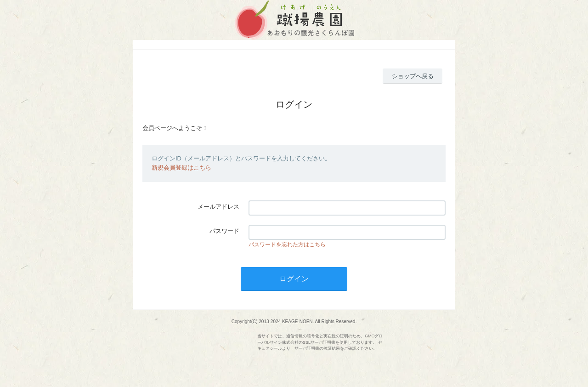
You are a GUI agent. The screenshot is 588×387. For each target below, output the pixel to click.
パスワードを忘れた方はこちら (287, 245)
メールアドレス (218, 207)
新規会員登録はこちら (181, 168)
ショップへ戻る (413, 76)
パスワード (224, 231)
